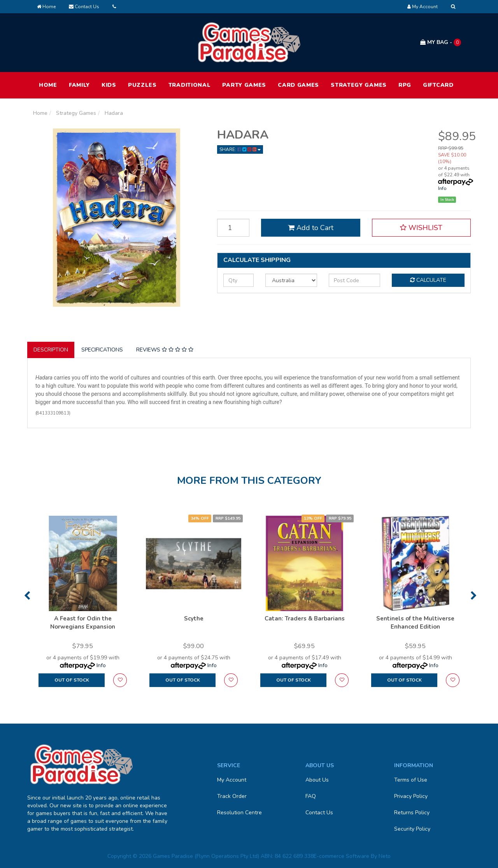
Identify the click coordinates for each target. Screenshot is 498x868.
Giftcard (438, 85)
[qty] (238, 280)
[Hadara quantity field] (233, 228)
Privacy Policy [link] (411, 796)
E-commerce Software (341, 856)
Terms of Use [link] (411, 780)
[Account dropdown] (423, 7)
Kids (109, 85)
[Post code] (355, 280)
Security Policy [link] (412, 829)
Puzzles (142, 85)
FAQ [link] (311, 796)
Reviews (165, 350)
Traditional (190, 85)
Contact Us (84, 7)
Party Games (244, 85)
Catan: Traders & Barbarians (305, 618)
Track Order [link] (232, 796)
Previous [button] (27, 596)
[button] (421, 228)
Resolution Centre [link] (239, 813)
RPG (405, 85)
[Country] (291, 280)
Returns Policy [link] (412, 813)
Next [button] (474, 596)
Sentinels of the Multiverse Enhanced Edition (415, 623)
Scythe (194, 618)
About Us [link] (317, 780)
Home (46, 7)
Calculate (428, 280)
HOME (48, 85)
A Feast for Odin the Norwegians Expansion (83, 623)
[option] (83, 605)
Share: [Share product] (240, 149)
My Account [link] (232, 780)
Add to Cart (311, 228)
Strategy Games (359, 85)
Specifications (102, 350)
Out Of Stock (72, 680)
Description (51, 350)
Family (79, 85)
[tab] (51, 350)
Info (442, 188)
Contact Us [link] (319, 813)
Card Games (298, 85)
